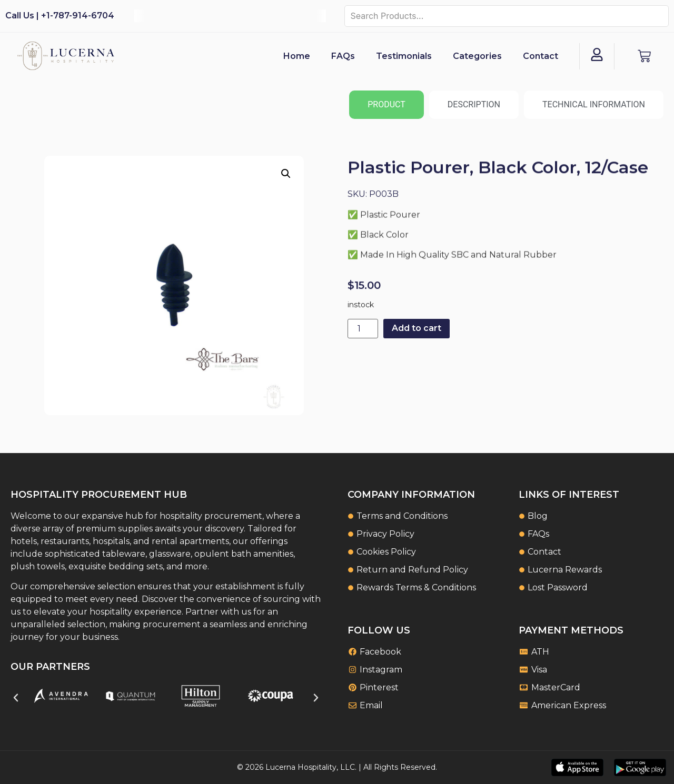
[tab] (386, 105)
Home (297, 56)
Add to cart (417, 328)
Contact (541, 56)
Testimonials (404, 56)
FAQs (343, 56)
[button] (286, 174)
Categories (477, 56)
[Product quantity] (363, 329)
